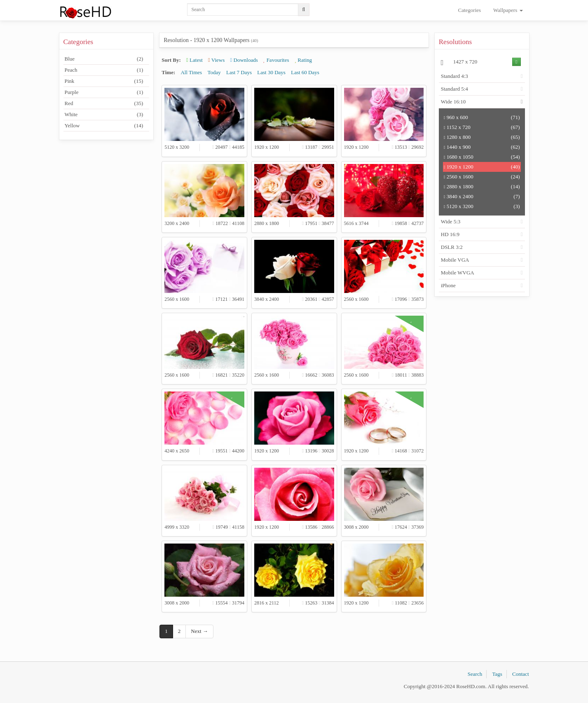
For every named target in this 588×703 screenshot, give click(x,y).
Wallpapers (508, 10)
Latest (194, 60)
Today (214, 72)
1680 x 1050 (482, 157)
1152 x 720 (482, 127)
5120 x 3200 (482, 206)
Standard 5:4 (454, 89)
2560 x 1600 (482, 177)
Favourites (276, 60)
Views (216, 60)
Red (104, 103)
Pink (104, 81)
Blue (104, 59)
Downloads (244, 60)
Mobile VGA (455, 260)
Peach (104, 70)
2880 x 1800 (482, 187)
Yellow (104, 126)
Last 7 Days (239, 72)
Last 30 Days (271, 72)
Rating (303, 60)
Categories (470, 10)
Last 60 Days (305, 72)
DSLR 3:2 (452, 247)
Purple (104, 92)
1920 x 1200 (482, 167)
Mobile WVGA (458, 273)
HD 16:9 (450, 234)
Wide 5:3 (451, 221)
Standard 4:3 (454, 76)
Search (475, 674)
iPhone (448, 285)
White (104, 115)
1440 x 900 (482, 147)
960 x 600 (482, 117)
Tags (497, 674)
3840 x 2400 (482, 197)
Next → (199, 631)
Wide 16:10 (453, 102)
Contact (520, 674)
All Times (191, 72)
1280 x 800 (482, 137)
